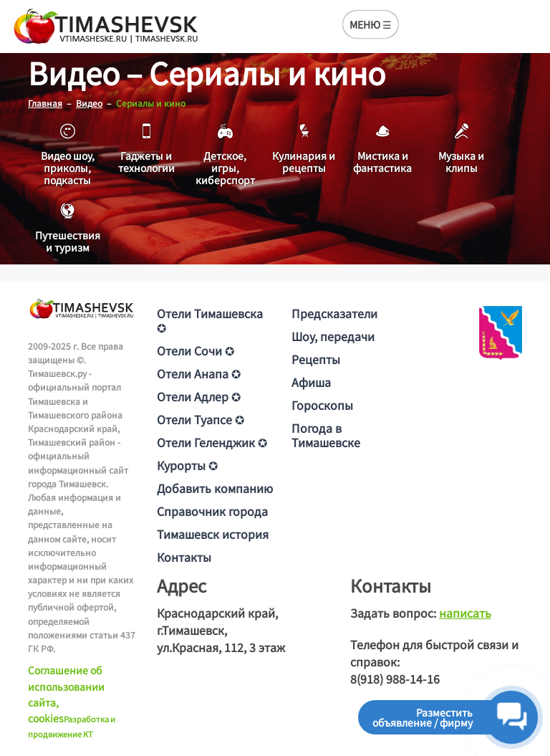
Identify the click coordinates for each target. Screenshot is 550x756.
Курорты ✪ (187, 465)
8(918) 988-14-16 (395, 679)
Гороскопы (322, 405)
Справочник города (212, 511)
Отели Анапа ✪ (199, 373)
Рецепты (316, 359)
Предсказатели (334, 313)
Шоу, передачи (333, 336)
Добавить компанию (215, 488)
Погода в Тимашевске (326, 435)
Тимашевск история (213, 534)
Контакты (184, 557)
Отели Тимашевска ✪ (210, 320)
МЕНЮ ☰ (371, 24)
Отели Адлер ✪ (199, 396)
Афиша (311, 382)
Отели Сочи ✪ (196, 350)
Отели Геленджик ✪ (212, 442)
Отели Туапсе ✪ (201, 419)
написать (465, 613)
